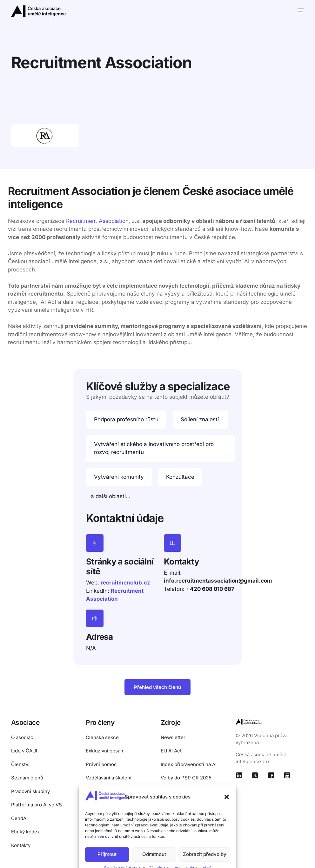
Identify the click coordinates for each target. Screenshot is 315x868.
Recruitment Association (97, 221)
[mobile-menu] (298, 11)
